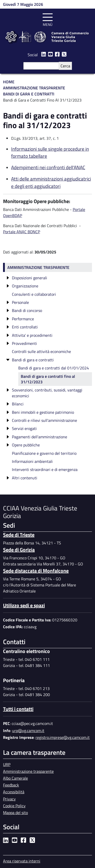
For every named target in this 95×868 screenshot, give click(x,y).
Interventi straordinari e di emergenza (45, 469)
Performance (23, 319)
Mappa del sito (15, 813)
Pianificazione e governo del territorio (44, 453)
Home (9, 82)
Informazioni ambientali (32, 461)
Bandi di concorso (27, 310)
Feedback (11, 785)
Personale (20, 302)
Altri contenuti (25, 478)
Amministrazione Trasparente (34, 88)
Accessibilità (14, 792)
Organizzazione (25, 286)
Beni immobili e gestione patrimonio (43, 412)
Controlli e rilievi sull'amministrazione (44, 420)
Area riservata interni (22, 861)
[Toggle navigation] (48, 19)
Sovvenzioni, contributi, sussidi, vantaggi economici (47, 393)
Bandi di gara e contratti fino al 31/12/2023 (48, 379)
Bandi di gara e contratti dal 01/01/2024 (54, 368)
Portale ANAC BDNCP (22, 232)
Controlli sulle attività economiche (41, 351)
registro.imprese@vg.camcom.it (63, 737)
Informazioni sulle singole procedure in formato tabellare (50, 152)
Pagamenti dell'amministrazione (40, 437)
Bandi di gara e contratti (33, 360)
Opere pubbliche (26, 445)
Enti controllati (25, 327)
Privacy (9, 799)
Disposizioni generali (30, 278)
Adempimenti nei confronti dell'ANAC (48, 167)
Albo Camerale (15, 778)
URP (7, 764)
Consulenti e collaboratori (34, 294)
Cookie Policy (14, 806)
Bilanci (18, 404)
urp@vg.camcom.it (28, 731)
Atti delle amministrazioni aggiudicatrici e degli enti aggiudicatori (51, 182)
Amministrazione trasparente (38, 267)
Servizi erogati (24, 428)
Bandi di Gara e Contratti (29, 94)
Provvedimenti (24, 343)
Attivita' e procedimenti (32, 335)
